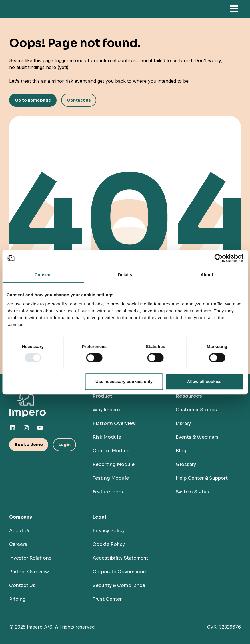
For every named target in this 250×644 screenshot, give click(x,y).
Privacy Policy (109, 531)
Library (183, 423)
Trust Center (107, 599)
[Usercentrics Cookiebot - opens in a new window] (218, 258)
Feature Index (108, 492)
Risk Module (107, 437)
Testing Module (111, 478)
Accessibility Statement (120, 558)
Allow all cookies (204, 381)
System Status (192, 492)
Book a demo (29, 445)
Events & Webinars (197, 437)
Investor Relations (30, 558)
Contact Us (22, 585)
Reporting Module (114, 464)
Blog (181, 451)
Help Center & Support (202, 478)
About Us (20, 531)
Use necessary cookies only (124, 381)
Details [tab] (125, 275)
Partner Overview (29, 572)
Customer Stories (196, 410)
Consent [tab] (43, 275)
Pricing (17, 599)
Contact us (79, 100)
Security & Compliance (119, 585)
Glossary (186, 464)
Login (65, 445)
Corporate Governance (119, 572)
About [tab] (207, 275)
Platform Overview (114, 423)
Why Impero (106, 410)
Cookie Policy (109, 544)
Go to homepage (33, 100)
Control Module (111, 451)
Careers (18, 544)
